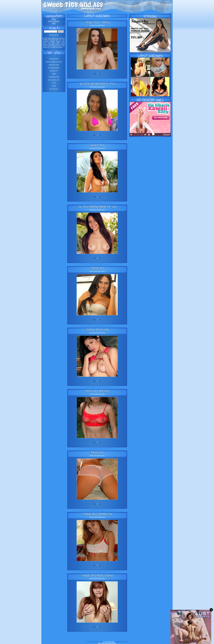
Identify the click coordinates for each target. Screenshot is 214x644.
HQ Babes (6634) (54, 59)
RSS (54, 24)
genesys (61, 47)
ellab (50, 40)
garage (45, 47)
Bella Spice (97, 453)
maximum (46, 41)
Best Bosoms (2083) (54, 68)
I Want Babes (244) (54, 77)
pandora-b (62, 38)
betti (49, 46)
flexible (63, 44)
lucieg (63, 43)
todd (63, 46)
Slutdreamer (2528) (54, 65)
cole (60, 40)
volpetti (53, 38)
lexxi (48, 47)
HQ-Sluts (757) (54, 71)
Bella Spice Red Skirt (97, 391)
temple (53, 43)
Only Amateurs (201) (54, 80)
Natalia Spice (97, 145)
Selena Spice (97, 268)
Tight (53, 40)
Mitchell (52, 41)
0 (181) (54, 83)
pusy (49, 38)
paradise (45, 38)
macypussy (54, 46)
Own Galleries (54, 21)
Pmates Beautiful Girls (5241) (54, 62)
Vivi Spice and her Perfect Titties (97, 84)
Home (54, 19)
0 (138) (54, 86)
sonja (57, 40)
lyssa (63, 40)
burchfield (51, 44)
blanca (60, 46)
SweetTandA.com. (109, 642)
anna (63, 41)
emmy (57, 38)
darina (45, 43)
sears (49, 43)
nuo (51, 47)
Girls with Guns (54, 89)
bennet (58, 43)
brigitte (45, 46)
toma (57, 47)
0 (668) (54, 74)
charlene (45, 40)
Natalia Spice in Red (97, 330)
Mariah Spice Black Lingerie (97, 576)
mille (54, 47)
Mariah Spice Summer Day (97, 514)
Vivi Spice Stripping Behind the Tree (97, 207)
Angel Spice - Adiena (97, 22)
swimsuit (58, 41)
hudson (57, 44)
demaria (45, 44)
